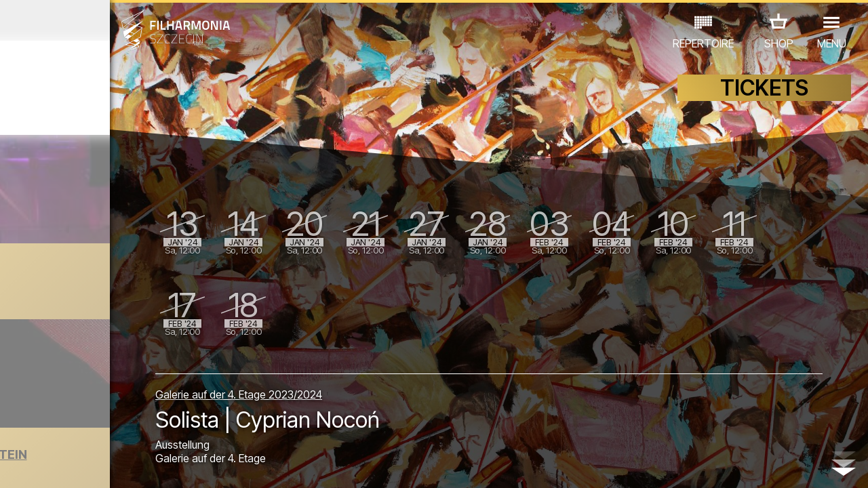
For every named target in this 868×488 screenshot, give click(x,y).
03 (48, 465)
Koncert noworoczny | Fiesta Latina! (139, 277)
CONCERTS (47, 410)
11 (188, 465)
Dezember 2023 (113, 20)
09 (153, 465)
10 (171, 465)
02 (31, 465)
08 (136, 465)
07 (118, 465)
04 (65, 465)
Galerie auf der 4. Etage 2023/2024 (348, 388)
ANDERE (109, 429)
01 (13, 465)
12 (206, 465)
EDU (102, 410)
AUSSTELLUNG (164, 410)
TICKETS (764, 100)
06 (100, 465)
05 (83, 465)
